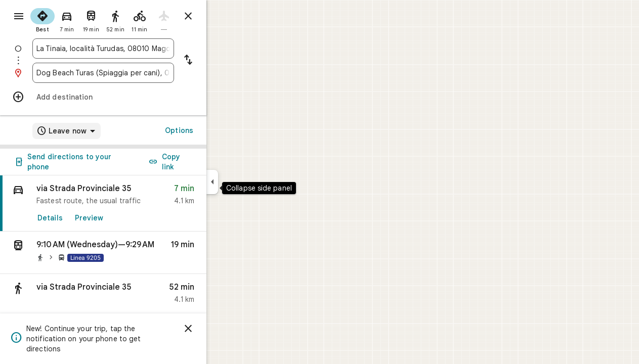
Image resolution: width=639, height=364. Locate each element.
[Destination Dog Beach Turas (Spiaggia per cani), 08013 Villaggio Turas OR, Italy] (140, 73)
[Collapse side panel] (249, 182)
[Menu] (18, 17)
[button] (140, 253)
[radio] (79, 19)
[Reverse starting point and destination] (225, 61)
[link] (140, 203)
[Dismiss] (225, 329)
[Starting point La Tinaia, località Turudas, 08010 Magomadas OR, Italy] (140, 49)
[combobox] (140, 49)
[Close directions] (225, 16)
